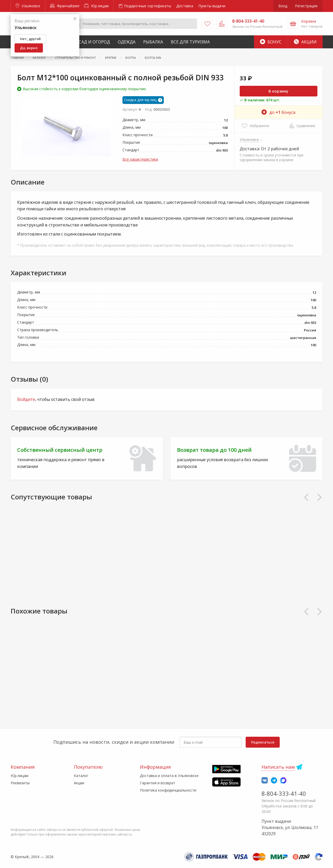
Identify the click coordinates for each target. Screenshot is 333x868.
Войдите (26, 399)
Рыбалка (153, 42)
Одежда (127, 42)
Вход (283, 6)
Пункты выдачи (212, 6)
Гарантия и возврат (158, 783)
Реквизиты (20, 783)
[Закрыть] (75, 19)
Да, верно (29, 48)
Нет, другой (30, 39)
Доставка (185, 6)
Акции (305, 42)
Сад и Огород (94, 42)
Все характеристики (140, 159)
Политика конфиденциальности (168, 790)
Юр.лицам (96, 6)
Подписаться (263, 742)
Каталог (81, 776)
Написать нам (278, 767)
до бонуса (278, 112)
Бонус (271, 42)
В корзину (278, 91)
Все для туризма (190, 42)
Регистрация (306, 6)
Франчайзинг (65, 6)
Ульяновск (28, 6)
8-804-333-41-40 (284, 793)
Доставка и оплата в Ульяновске (169, 776)
